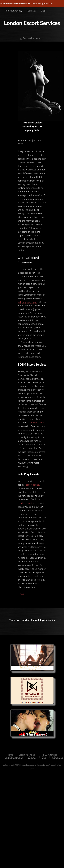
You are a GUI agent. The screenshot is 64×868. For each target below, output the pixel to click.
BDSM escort (37, 422)
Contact (32, 11)
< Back (21, 594)
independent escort (27, 302)
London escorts (25, 503)
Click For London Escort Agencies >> (32, 620)
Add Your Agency (13, 11)
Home (10, 755)
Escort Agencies (20, 3)
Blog (43, 11)
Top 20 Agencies (42, 3)
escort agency (33, 485)
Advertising (58, 757)
